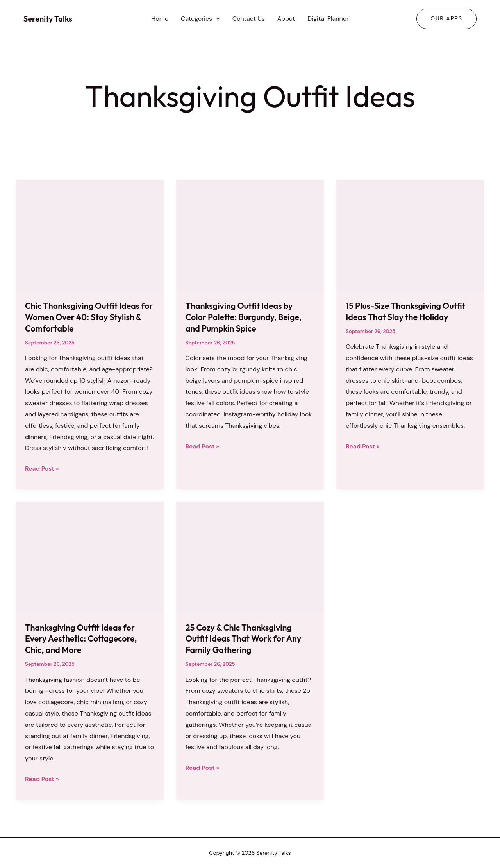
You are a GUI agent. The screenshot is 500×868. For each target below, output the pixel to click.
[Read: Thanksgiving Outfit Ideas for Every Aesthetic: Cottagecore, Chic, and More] (90, 556)
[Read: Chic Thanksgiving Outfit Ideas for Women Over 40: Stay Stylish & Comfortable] (90, 235)
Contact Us (249, 19)
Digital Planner (328, 19)
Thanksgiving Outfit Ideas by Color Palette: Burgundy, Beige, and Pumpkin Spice (245, 317)
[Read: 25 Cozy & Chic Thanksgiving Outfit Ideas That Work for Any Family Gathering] (250, 556)
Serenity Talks (48, 19)
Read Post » (42, 469)
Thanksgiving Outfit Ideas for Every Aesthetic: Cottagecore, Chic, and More (83, 638)
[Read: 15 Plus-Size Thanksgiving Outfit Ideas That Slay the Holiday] (410, 235)
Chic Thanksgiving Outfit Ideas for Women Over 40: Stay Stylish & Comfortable (88, 317)
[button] (216, 19)
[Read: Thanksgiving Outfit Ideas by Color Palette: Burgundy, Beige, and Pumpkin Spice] (250, 235)
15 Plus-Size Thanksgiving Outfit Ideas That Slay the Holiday (407, 311)
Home (160, 19)
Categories (200, 19)
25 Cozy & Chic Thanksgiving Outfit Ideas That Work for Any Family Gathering (245, 638)
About (286, 19)
